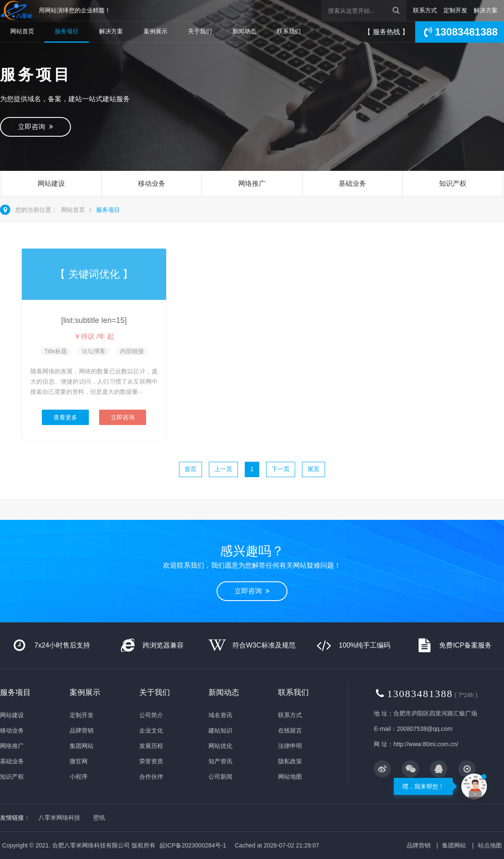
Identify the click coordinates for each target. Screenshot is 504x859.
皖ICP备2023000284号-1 (193, 845)
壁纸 (99, 818)
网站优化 (220, 746)
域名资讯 (220, 715)
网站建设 (51, 183)
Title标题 (56, 351)
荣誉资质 (151, 761)
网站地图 (290, 777)
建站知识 (220, 730)
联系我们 (289, 31)
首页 (190, 469)
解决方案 (486, 10)
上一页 (223, 469)
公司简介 (151, 715)
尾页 (314, 469)
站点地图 (490, 845)
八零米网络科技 (59, 818)
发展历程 (151, 746)
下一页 (281, 469)
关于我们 (200, 31)
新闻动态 (244, 31)
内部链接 (132, 351)
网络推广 (252, 183)
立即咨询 (35, 127)
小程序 (79, 777)
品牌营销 (82, 730)
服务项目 (67, 31)
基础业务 (352, 183)
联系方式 (425, 10)
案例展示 (155, 31)
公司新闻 (220, 777)
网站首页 (22, 31)
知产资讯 (220, 761)
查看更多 (65, 417)
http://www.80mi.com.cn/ (426, 744)
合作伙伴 (151, 777)
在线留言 (290, 730)
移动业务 (152, 183)
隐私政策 (290, 761)
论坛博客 (94, 351)
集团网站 (82, 746)
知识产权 (453, 183)
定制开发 (455, 10)
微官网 (79, 761)
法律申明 (290, 746)
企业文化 (151, 730)
